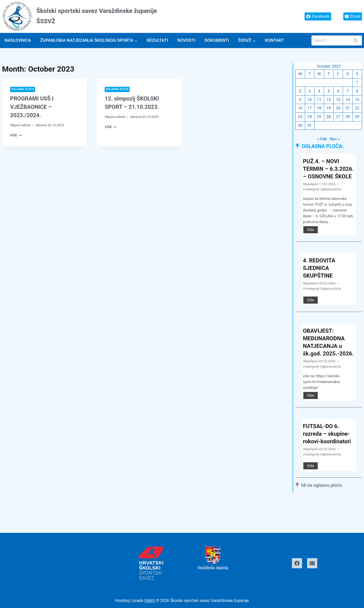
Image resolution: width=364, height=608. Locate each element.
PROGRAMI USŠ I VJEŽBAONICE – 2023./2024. (32, 107)
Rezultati (157, 40)
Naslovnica (18, 40)
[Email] (312, 563)
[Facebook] (297, 563)
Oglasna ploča (23, 89)
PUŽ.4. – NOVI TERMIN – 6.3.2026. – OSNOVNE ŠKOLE (327, 174)
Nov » (335, 141)
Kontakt (275, 40)
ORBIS (150, 601)
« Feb (322, 141)
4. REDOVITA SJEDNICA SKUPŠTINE (321, 278)
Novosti (186, 40)
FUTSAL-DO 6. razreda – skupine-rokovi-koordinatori (328, 455)
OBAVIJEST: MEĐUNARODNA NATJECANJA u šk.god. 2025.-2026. (326, 356)
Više (16, 135)
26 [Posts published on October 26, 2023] (329, 118)
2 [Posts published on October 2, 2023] (300, 92)
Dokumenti (217, 40)
